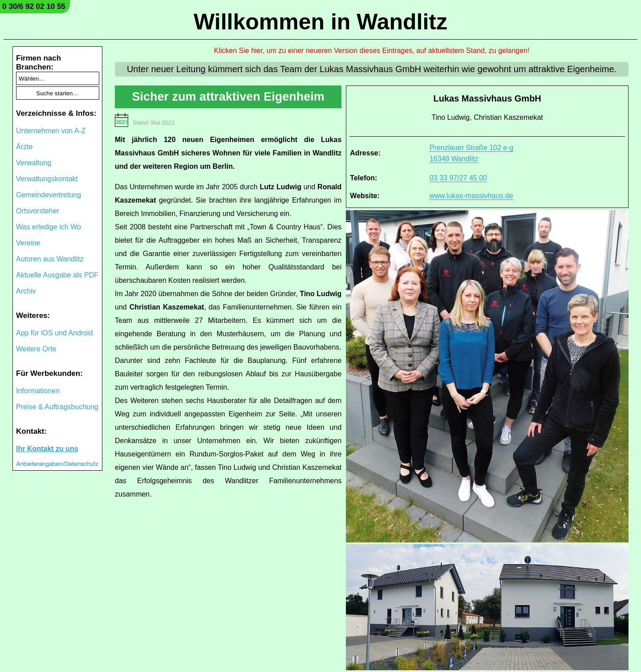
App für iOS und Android (55, 333)
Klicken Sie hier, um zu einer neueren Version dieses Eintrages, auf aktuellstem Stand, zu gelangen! (372, 51)
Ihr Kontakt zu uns (47, 449)
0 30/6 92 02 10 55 (34, 6)
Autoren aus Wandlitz (50, 259)
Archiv (26, 291)
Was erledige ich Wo (49, 227)
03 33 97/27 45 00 (458, 178)
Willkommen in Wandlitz (320, 22)
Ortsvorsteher (38, 211)
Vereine (28, 243)
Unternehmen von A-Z (51, 131)
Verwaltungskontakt (47, 179)
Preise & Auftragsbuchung (57, 407)
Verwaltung (34, 163)
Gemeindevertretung (49, 195)
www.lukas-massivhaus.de (471, 196)
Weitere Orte (36, 349)
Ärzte (24, 147)
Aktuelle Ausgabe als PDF (57, 275)
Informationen (38, 391)
